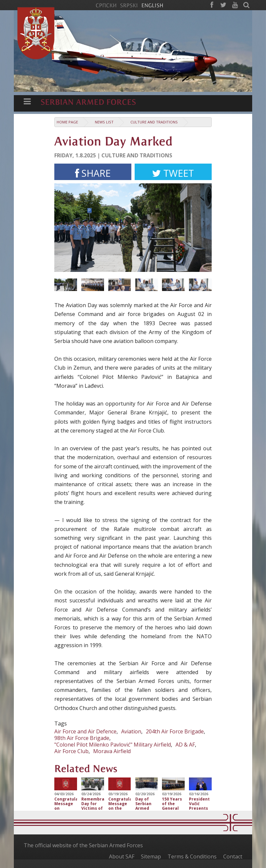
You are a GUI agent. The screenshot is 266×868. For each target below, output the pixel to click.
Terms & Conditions (192, 856)
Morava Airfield (112, 751)
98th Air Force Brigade (82, 738)
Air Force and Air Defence (85, 731)
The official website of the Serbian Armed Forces (83, 845)
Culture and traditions (154, 122)
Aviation (131, 731)
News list (104, 122)
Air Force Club (71, 751)
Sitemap (151, 856)
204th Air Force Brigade (175, 731)
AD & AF (185, 745)
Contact (233, 856)
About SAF (122, 856)
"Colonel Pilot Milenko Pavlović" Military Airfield (113, 745)
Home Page (67, 122)
